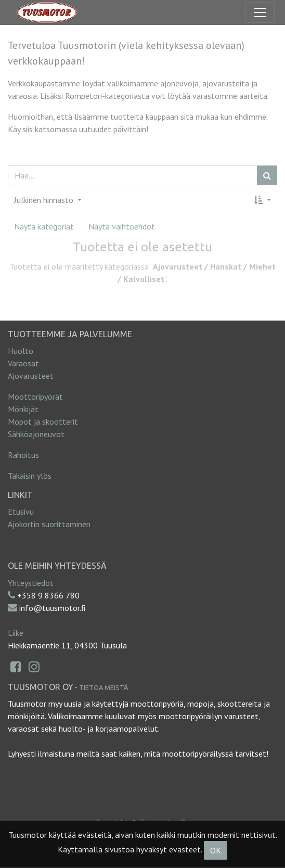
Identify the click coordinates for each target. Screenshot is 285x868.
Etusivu (21, 512)
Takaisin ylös (30, 476)
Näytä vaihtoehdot (122, 226)
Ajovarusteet (31, 376)
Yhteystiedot (31, 583)
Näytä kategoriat (44, 226)
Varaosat (23, 363)
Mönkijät (23, 409)
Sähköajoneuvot (36, 434)
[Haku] (267, 175)
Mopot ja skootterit (43, 422)
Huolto (21, 351)
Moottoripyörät (35, 397)
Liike (16, 633)
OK (216, 850)
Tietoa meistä (103, 687)
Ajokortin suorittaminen (49, 524)
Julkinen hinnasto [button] (45, 200)
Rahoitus (23, 455)
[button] (263, 200)
